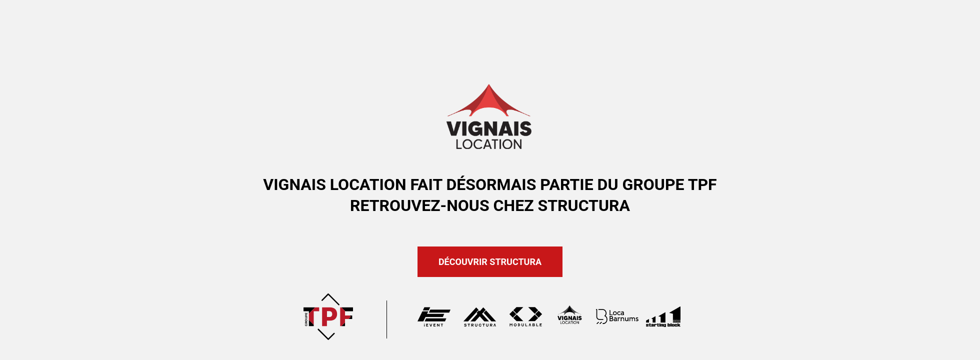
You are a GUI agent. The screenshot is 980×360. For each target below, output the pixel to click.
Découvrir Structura (490, 262)
